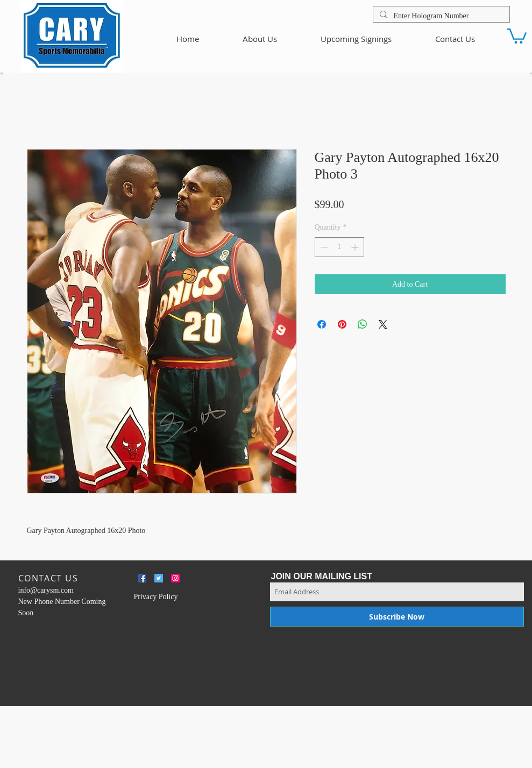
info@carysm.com (46, 590)
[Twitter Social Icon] (159, 578)
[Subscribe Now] (397, 617)
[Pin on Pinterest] (342, 324)
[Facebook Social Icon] (142, 578)
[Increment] (356, 247)
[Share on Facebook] (322, 324)
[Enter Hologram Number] (440, 16)
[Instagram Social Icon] (175, 578)
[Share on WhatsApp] (363, 324)
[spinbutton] (339, 247)
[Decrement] (323, 247)
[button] (517, 35)
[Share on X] (383, 324)
